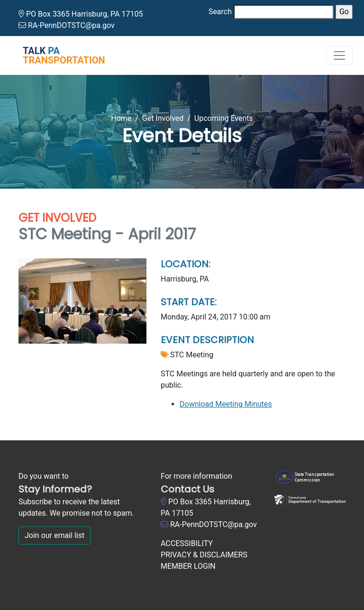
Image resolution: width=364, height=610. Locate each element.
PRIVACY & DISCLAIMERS (204, 555)
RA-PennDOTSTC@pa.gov (71, 25)
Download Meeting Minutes (226, 404)
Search (220, 12)
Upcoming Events (224, 118)
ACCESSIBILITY (187, 543)
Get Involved (163, 118)
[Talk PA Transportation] (58, 55)
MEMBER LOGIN (188, 566)
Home (121, 118)
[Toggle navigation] (339, 55)
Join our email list (55, 535)
